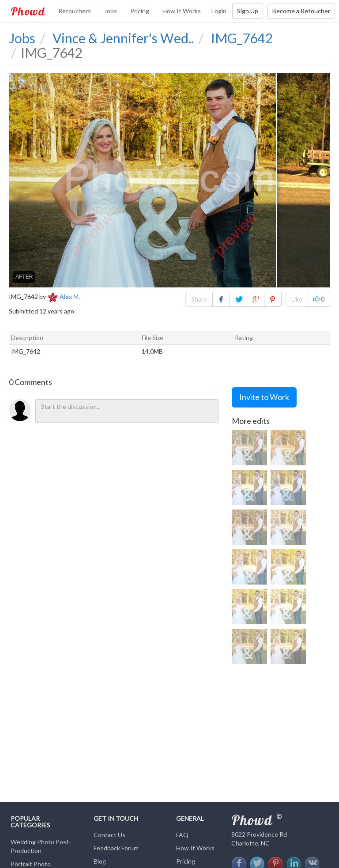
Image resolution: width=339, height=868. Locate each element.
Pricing (140, 11)
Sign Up (248, 11)
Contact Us (109, 835)
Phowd (28, 11)
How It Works (182, 11)
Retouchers (75, 11)
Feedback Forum (116, 848)
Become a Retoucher (301, 11)
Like (297, 299)
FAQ (182, 835)
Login (219, 11)
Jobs (111, 11)
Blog (100, 861)
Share (199, 299)
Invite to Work (264, 397)
